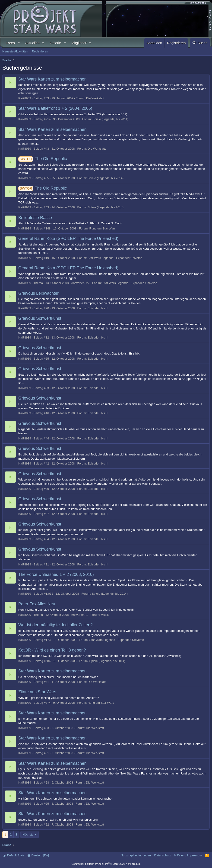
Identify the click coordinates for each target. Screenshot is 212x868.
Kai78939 (25, 98)
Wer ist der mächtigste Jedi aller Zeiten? (55, 625)
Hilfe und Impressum (188, 855)
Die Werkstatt (95, 98)
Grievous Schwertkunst (40, 318)
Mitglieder (79, 43)
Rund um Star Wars (103, 228)
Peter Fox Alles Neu (37, 604)
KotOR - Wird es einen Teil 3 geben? (52, 650)
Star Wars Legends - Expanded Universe (115, 258)
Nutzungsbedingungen (136, 855)
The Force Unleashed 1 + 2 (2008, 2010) (56, 574)
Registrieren (40, 51)
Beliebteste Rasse (35, 218)
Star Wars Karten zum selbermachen (52, 79)
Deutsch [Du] (38, 855)
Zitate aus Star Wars (37, 692)
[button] (19, 43)
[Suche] (200, 43)
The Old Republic (43, 159)
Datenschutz (163, 855)
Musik (105, 615)
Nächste (28, 834)
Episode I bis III (98, 308)
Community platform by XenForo (106, 864)
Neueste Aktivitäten (15, 51)
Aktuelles (32, 43)
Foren (10, 43)
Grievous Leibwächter (38, 293)
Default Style (14, 855)
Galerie (55, 43)
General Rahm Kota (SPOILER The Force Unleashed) (68, 239)
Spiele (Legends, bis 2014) (110, 119)
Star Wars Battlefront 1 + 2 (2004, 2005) (55, 108)
